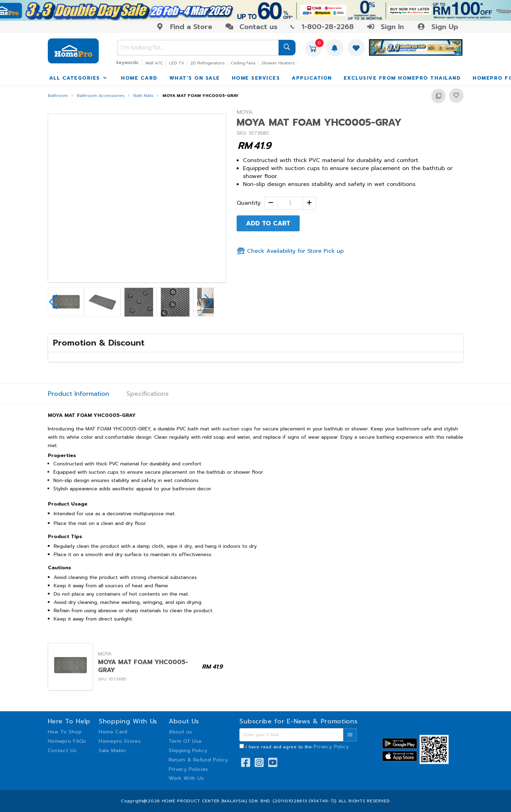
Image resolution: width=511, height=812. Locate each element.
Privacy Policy (331, 747)
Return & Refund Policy (198, 760)
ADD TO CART (268, 223)
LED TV (177, 63)
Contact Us (62, 751)
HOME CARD (139, 78)
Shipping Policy (188, 751)
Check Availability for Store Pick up (290, 251)
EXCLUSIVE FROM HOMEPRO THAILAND (402, 78)
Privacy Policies (188, 769)
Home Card (113, 732)
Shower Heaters (278, 63)
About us (180, 732)
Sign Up (437, 27)
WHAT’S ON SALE (195, 78)
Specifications (148, 394)
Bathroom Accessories (101, 96)
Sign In (385, 27)
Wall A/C (154, 63)
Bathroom (58, 96)
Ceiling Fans (243, 63)
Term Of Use (185, 741)
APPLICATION (312, 78)
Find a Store (184, 27)
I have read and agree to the (297, 747)
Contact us (251, 27)
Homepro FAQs (67, 741)
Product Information (78, 394)
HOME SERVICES (256, 78)
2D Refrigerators (208, 63)
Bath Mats (143, 96)
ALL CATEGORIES (79, 78)
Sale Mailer (113, 751)
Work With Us (186, 778)
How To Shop (65, 732)
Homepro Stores (120, 741)
